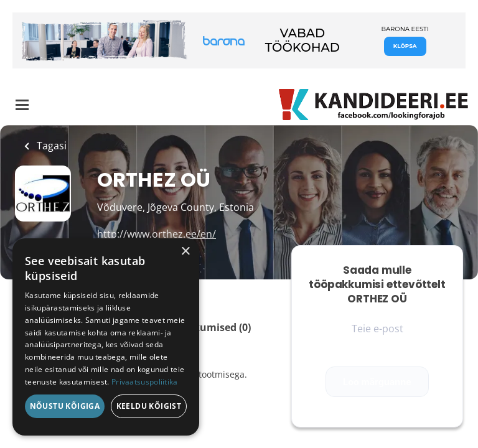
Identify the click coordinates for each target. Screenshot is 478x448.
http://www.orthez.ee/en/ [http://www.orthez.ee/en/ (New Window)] (157, 234)
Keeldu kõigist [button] (149, 406)
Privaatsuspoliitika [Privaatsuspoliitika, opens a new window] (145, 382)
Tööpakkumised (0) (204, 327)
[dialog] (106, 337)
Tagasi (50, 146)
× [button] (185, 252)
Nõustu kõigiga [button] (65, 406)
